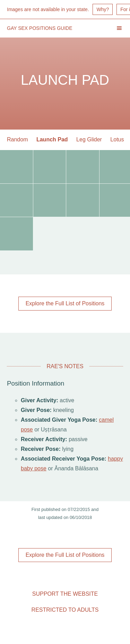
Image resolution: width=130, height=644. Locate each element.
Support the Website (65, 594)
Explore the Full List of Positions (65, 303)
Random (17, 139)
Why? (103, 9)
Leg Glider (89, 139)
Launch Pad (52, 139)
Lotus (117, 139)
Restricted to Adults (65, 610)
